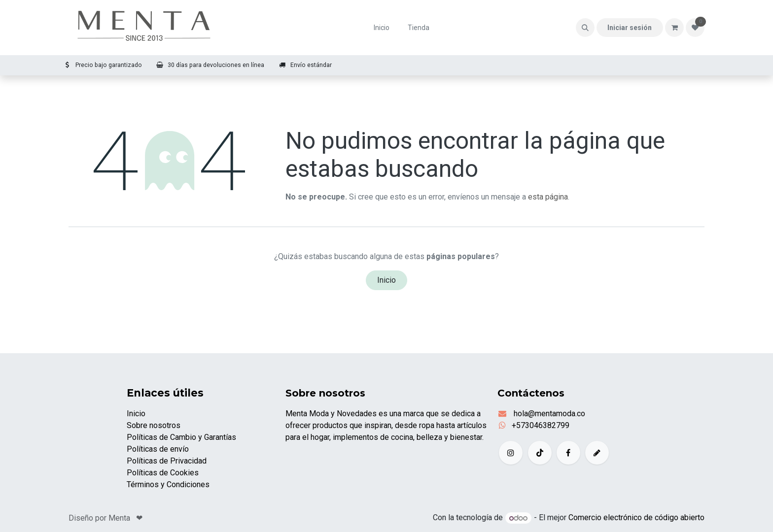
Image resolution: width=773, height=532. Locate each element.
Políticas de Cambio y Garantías (181, 437)
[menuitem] (382, 28)
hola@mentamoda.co (548, 414)
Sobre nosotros (154, 425)
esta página (548, 197)
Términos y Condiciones (168, 484)
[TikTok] (540, 453)
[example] (597, 453)
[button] (585, 28)
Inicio (386, 280)
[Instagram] (511, 453)
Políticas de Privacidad (167, 461)
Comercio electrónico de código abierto (636, 518)
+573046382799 (541, 425)
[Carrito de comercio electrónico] (674, 28)
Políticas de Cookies (163, 473)
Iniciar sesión (630, 28)
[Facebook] (568, 453)
